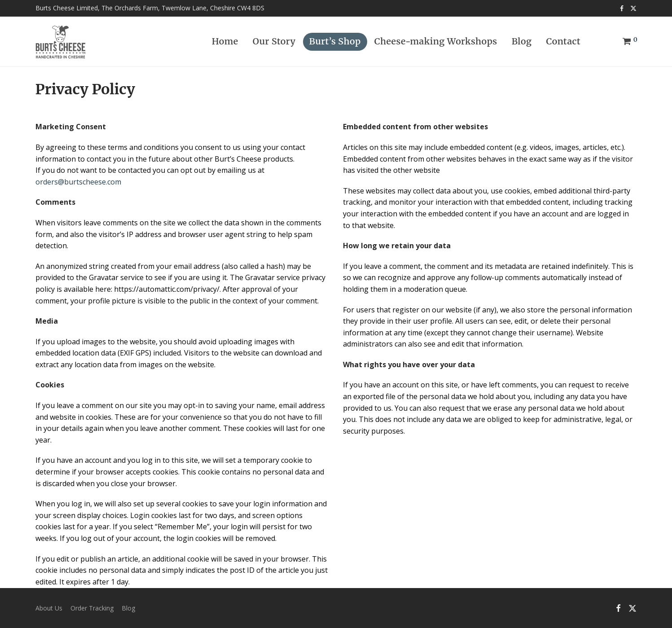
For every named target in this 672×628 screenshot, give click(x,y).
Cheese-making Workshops (436, 41)
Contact (564, 41)
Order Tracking (92, 608)
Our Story (274, 41)
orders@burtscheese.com (78, 182)
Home (225, 41)
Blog (522, 41)
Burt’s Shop (335, 41)
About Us (49, 608)
